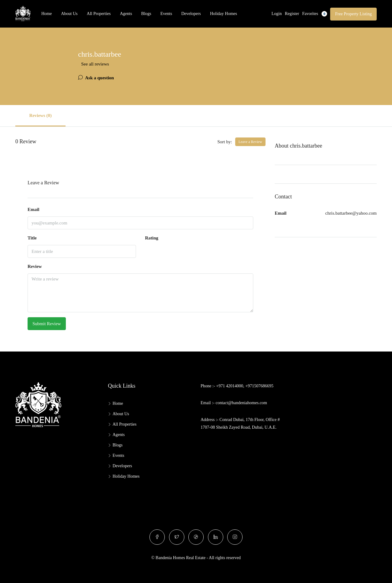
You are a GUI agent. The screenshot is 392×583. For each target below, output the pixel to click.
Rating (152, 238)
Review (35, 266)
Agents (126, 14)
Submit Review (47, 324)
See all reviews (95, 64)
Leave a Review (250, 142)
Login (277, 14)
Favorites (315, 14)
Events (166, 14)
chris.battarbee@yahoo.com (351, 213)
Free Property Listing (353, 14)
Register (292, 14)
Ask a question (96, 78)
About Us (69, 14)
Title (32, 238)
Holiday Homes (224, 14)
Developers (191, 14)
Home (47, 14)
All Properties (99, 14)
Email (33, 209)
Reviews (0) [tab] (41, 115)
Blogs (146, 14)
